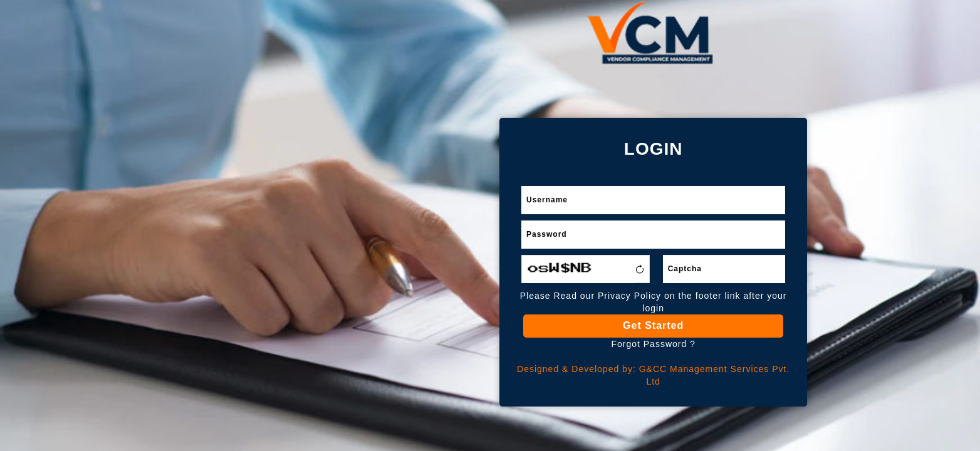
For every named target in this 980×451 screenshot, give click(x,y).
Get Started (653, 325)
